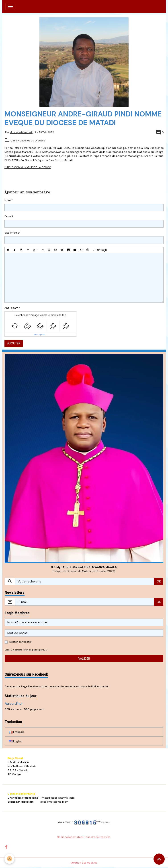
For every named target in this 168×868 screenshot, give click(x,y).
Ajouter (14, 343)
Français (16, 732)
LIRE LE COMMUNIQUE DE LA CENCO (28, 167)
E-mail (9, 216)
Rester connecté (20, 642)
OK (159, 581)
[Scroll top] (159, 859)
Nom (8, 200)
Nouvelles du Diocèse (31, 141)
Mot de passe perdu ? (36, 650)
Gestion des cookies (84, 863)
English (16, 741)
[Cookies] (9, 859)
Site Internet (12, 233)
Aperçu (100, 250)
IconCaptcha (40, 335)
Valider (84, 659)
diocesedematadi (21, 132)
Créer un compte (13, 650)
